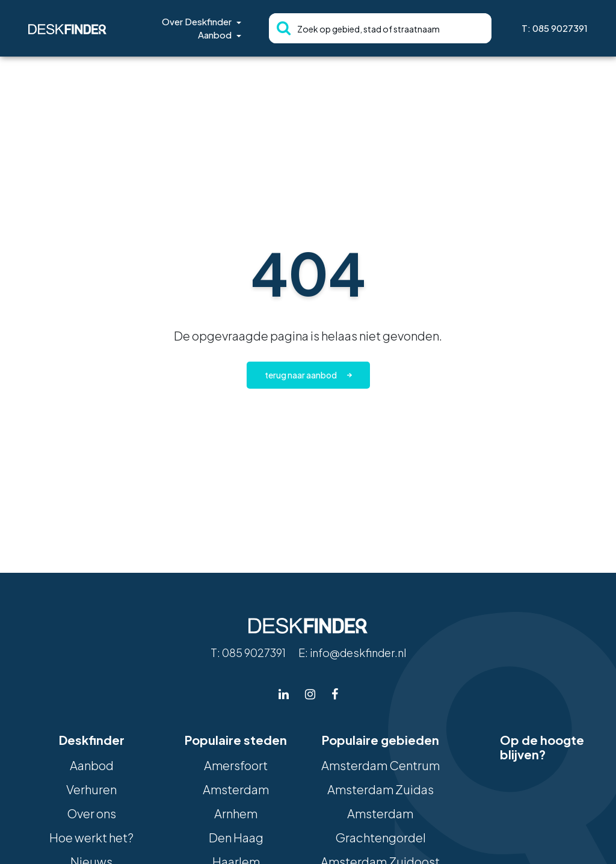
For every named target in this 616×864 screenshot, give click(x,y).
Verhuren (91, 789)
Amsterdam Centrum (380, 765)
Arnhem (236, 813)
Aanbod (215, 35)
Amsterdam (236, 789)
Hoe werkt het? (91, 837)
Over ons (91, 813)
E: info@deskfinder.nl (352, 653)
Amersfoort (236, 765)
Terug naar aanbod (301, 375)
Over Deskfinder (197, 21)
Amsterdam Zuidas (380, 789)
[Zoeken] (280, 28)
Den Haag (236, 837)
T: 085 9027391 (555, 28)
